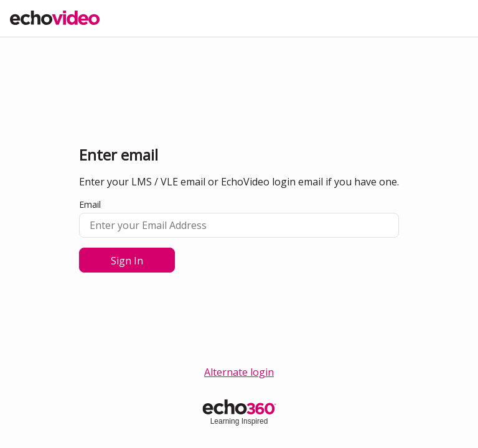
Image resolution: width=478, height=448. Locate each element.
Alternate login (239, 372)
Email (90, 204)
